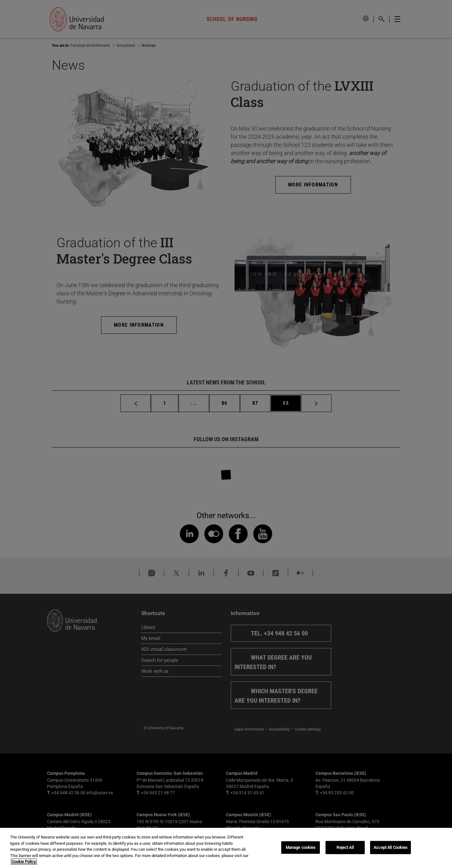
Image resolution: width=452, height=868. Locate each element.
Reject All (345, 847)
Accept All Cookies (390, 847)
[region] (226, 848)
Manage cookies (301, 847)
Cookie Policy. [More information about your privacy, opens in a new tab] (24, 862)
